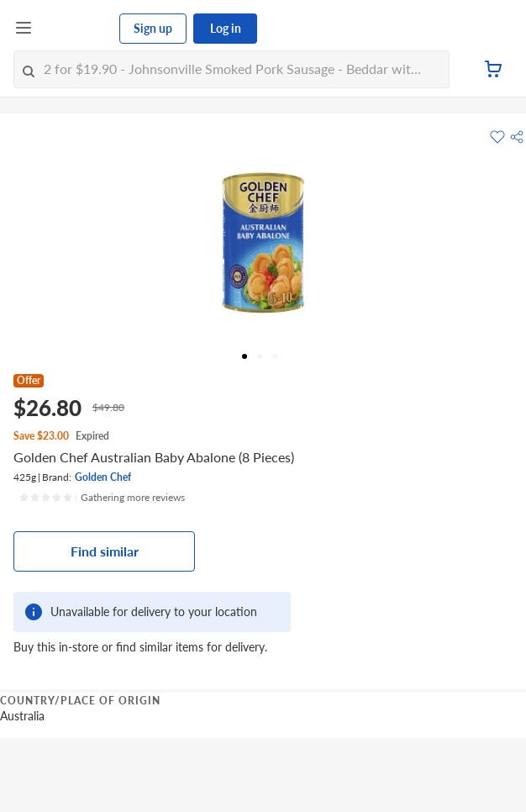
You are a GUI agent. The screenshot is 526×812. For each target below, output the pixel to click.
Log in (226, 28)
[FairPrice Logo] (76, 29)
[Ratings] (102, 498)
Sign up (153, 28)
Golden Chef (103, 477)
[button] (517, 137)
